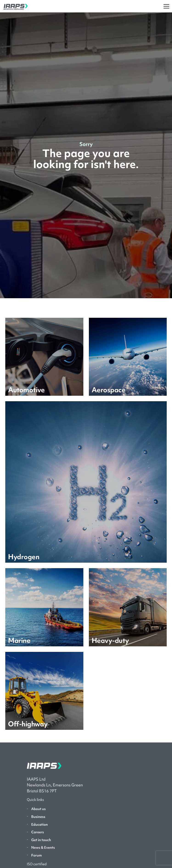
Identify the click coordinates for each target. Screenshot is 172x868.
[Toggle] (166, 6)
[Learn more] (44, 357)
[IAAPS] (14, 6)
